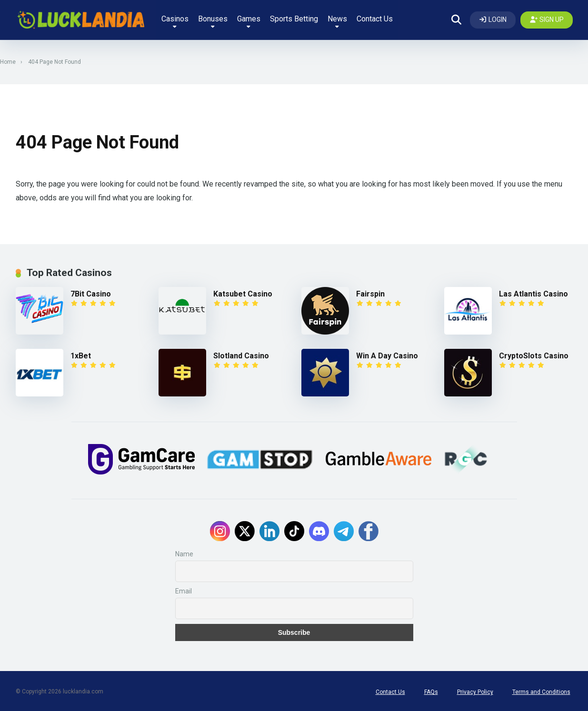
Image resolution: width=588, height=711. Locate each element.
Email (184, 590)
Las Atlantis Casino (533, 292)
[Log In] (493, 19)
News (337, 20)
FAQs (431, 691)
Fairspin (370, 292)
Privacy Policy (475, 691)
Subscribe (294, 631)
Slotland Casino (241, 354)
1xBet (81, 354)
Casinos (174, 20)
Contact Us (374, 18)
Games (248, 20)
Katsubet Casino (243, 292)
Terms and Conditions (541, 691)
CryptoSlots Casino (534, 354)
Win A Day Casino (387, 354)
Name (184, 553)
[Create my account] (547, 19)
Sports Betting (294, 18)
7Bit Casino (91, 292)
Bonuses (212, 20)
